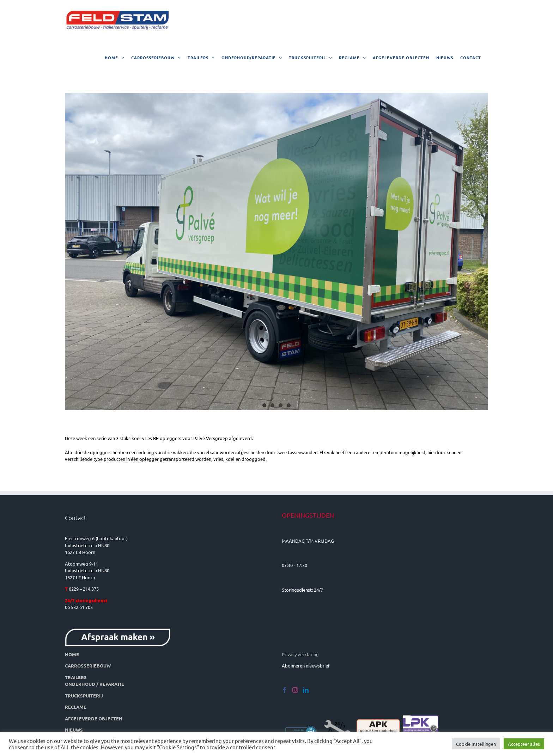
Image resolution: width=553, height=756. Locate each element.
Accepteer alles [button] (524, 744)
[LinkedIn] (306, 690)
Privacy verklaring (300, 654)
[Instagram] (295, 690)
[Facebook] (285, 690)
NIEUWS (74, 730)
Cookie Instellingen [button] (476, 744)
